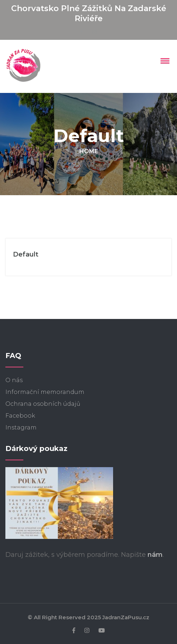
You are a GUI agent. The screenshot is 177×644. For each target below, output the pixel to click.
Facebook (20, 416)
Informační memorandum (45, 392)
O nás (14, 380)
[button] (164, 61)
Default (26, 254)
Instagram (21, 427)
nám (155, 555)
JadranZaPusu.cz (126, 617)
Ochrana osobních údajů (43, 404)
